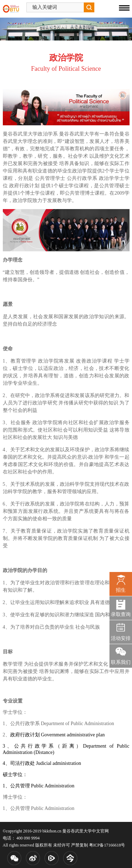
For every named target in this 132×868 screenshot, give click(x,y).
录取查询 (121, 614)
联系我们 (121, 662)
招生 (121, 590)
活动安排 (121, 638)
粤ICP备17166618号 (107, 845)
